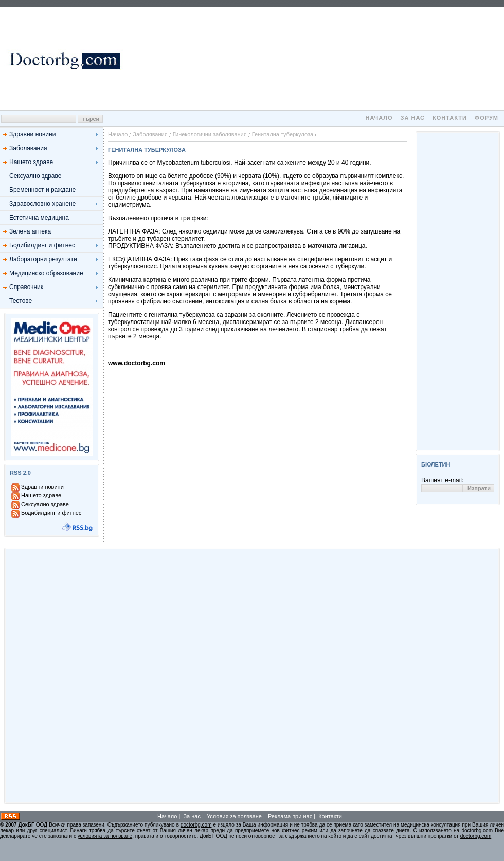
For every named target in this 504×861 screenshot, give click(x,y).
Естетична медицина (39, 218)
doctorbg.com (196, 825)
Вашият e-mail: (442, 480)
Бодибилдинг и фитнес (42, 245)
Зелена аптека (30, 231)
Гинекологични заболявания (210, 134)
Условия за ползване (234, 816)
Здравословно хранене (42, 204)
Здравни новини (32, 134)
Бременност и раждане (42, 190)
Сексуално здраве (35, 176)
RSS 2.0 (20, 473)
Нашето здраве (31, 162)
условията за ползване (105, 836)
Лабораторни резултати (43, 259)
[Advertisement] (314, 59)
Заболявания (28, 148)
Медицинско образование (46, 273)
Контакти (450, 118)
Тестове (21, 301)
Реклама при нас (290, 816)
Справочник (26, 287)
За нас (413, 118)
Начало (379, 118)
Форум (487, 118)
